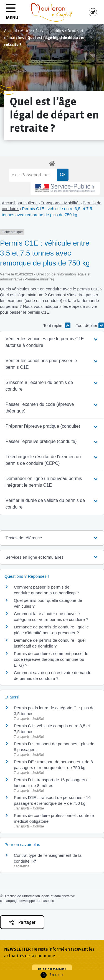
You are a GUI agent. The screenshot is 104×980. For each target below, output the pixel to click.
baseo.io (48, 901)
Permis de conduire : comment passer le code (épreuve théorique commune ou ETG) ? (51, 659)
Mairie (26, 31)
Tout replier (57, 325)
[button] (52, 342)
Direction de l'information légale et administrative (39, 896)
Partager (22, 922)
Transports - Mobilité (60, 203)
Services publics (50, 31)
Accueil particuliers (20, 203)
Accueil (11, 31)
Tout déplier (90, 325)
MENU (12, 14)
